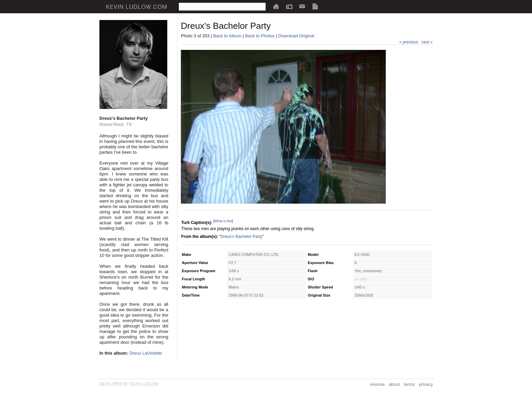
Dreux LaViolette (146, 353)
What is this (223, 221)
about (394, 384)
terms (409, 384)
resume (377, 384)
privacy (426, 384)
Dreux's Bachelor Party (241, 237)
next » (427, 42)
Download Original (296, 36)
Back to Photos (260, 36)
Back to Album (227, 36)
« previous (409, 42)
